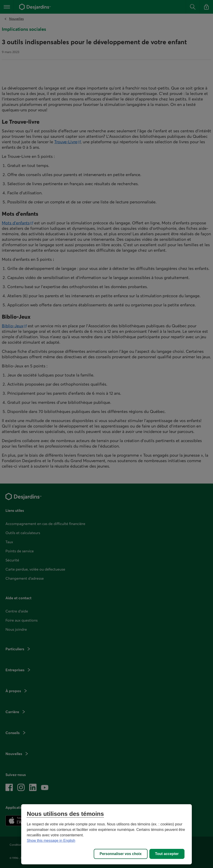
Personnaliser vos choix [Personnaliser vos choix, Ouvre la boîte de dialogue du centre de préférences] (121, 854)
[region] (106, 834)
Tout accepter (167, 854)
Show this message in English (51, 841)
